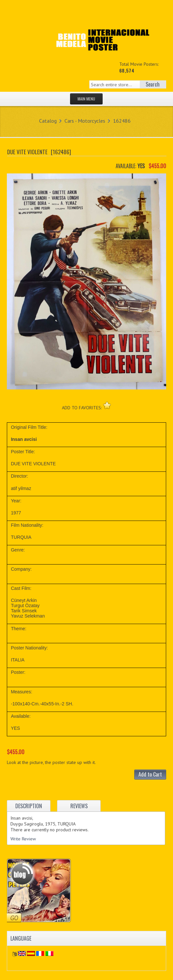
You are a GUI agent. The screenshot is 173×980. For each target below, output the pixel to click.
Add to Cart (150, 774)
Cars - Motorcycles (85, 121)
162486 (122, 121)
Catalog (48, 121)
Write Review (23, 839)
